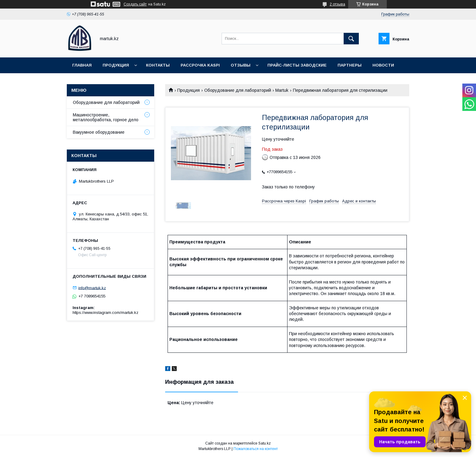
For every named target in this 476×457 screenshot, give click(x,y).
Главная (82, 65)
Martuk (282, 90)
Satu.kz (265, 443)
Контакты (158, 65)
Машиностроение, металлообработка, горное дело (106, 117)
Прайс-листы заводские (297, 65)
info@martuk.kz (92, 288)
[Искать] (351, 39)
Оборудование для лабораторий (238, 90)
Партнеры (350, 65)
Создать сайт (135, 4)
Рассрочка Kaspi (200, 65)
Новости (383, 65)
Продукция (116, 65)
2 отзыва (337, 4)
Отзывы (241, 65)
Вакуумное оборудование (99, 132)
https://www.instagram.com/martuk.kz (105, 313)
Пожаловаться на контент (256, 449)
